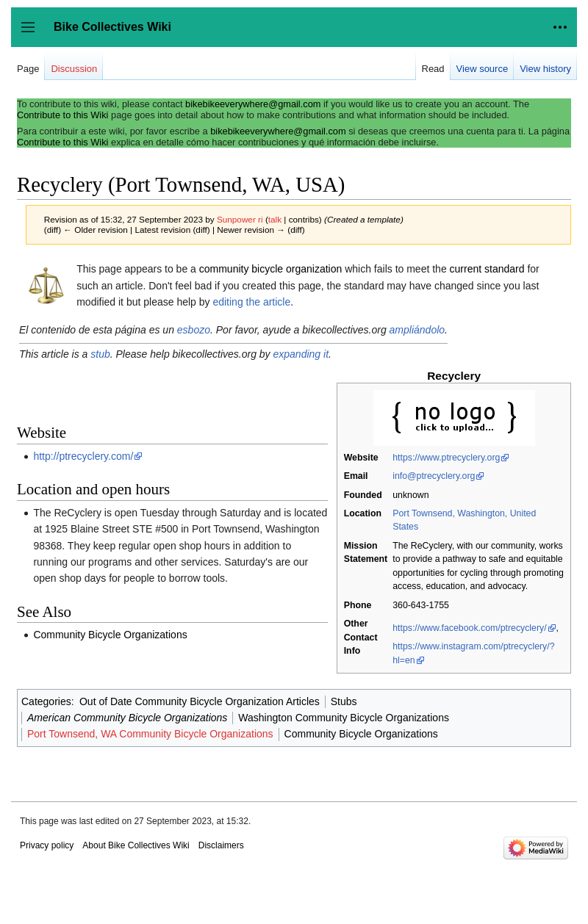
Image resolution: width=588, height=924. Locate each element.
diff (53, 230)
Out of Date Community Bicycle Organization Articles (200, 701)
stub (100, 354)
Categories (46, 701)
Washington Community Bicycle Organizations (344, 718)
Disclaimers (221, 845)
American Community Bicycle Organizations (127, 718)
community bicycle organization (271, 269)
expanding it (301, 354)
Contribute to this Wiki (62, 115)
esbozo (194, 330)
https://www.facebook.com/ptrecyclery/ (469, 628)
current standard (487, 269)
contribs (304, 219)
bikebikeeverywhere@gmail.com (253, 104)
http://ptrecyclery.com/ (83, 456)
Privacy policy (47, 845)
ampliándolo (417, 330)
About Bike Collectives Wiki (136, 845)
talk (275, 219)
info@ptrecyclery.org (434, 476)
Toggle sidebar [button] (33, 34)
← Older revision (96, 230)
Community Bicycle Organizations (110, 635)
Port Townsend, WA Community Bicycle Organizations (150, 734)
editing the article (251, 302)
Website (361, 458)
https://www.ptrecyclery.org (446, 458)
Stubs (344, 701)
